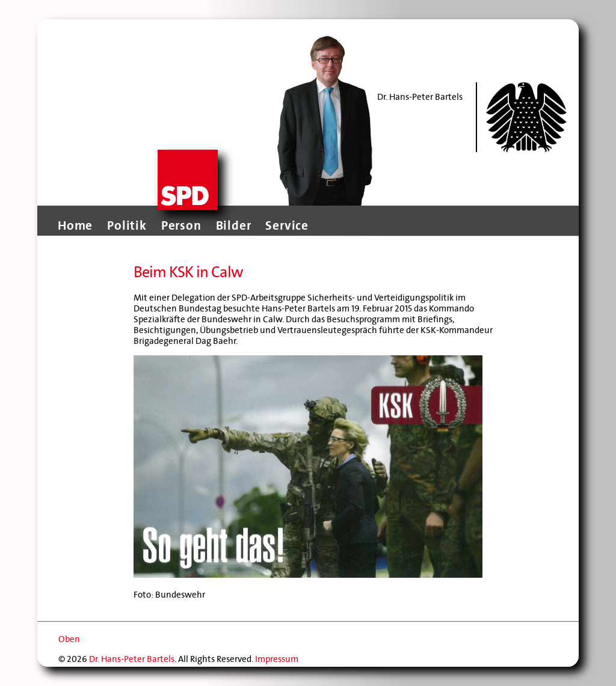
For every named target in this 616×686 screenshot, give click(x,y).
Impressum (277, 659)
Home (75, 225)
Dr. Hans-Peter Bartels (132, 659)
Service (287, 225)
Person (181, 225)
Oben (69, 639)
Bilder (234, 225)
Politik (127, 225)
